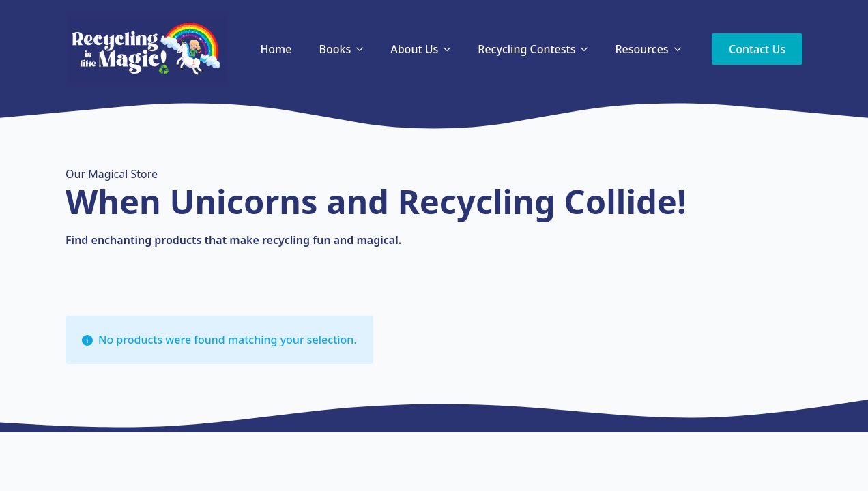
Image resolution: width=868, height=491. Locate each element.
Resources (641, 49)
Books (335, 49)
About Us (414, 49)
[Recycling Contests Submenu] (588, 49)
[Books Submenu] (364, 49)
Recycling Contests (526, 49)
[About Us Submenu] (451, 49)
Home (276, 49)
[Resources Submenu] (682, 49)
